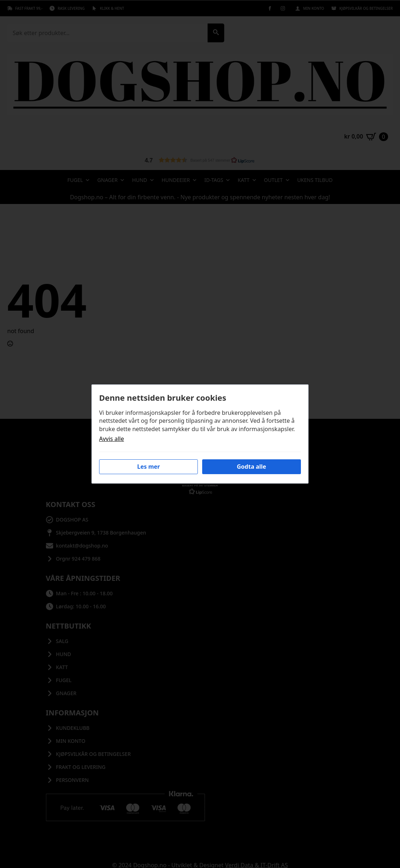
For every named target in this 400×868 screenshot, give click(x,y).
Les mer (148, 467)
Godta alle (252, 467)
